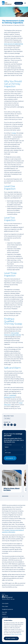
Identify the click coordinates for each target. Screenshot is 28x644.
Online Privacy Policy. (16, 634)
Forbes (14, 133)
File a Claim (5, 606)
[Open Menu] (25, 3)
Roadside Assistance (7, 609)
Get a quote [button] (9, 458)
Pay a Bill (4, 612)
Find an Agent (19, 3)
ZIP (6, 450)
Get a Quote (5, 603)
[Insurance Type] (14, 447)
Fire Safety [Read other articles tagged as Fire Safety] (7, 418)
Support (4, 614)
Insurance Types (8, 445)
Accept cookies (11, 638)
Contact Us (5, 617)
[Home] (7, 3)
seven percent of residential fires (13, 44)
